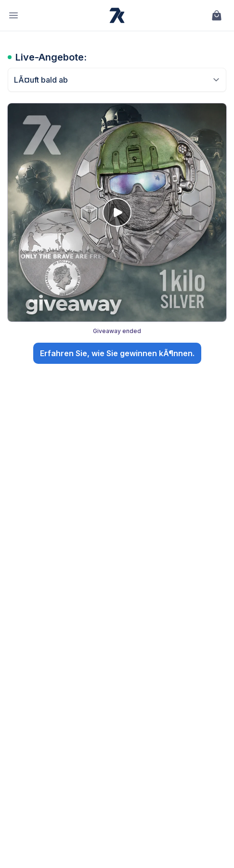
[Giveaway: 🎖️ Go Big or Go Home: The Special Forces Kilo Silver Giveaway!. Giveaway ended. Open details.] (117, 236)
